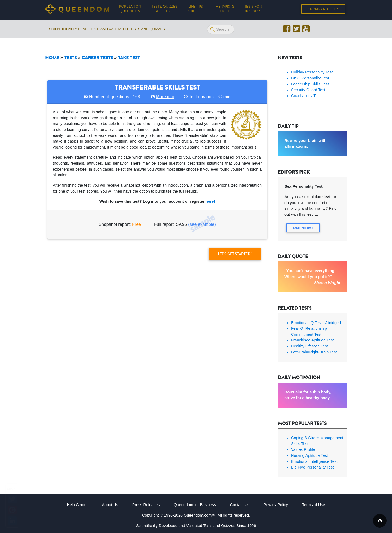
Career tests (97, 58)
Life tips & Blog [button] (195, 10)
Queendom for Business (195, 504)
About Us (110, 504)
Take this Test (304, 228)
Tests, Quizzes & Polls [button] (165, 10)
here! (210, 201)
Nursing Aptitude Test (310, 455)
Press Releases (146, 504)
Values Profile (303, 449)
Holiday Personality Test (312, 72)
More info (165, 97)
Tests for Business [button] (253, 10)
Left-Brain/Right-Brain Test (314, 352)
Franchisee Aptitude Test (312, 340)
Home (52, 58)
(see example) (202, 224)
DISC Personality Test (310, 78)
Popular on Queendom (133, 10)
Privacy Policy (276, 504)
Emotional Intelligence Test (314, 461)
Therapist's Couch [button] (224, 10)
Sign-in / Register (323, 10)
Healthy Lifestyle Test (310, 346)
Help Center (77, 504)
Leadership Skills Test (310, 84)
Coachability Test (306, 96)
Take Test (129, 58)
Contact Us (240, 504)
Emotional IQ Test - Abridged (316, 322)
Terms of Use (314, 504)
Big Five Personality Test (312, 467)
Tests (71, 58)
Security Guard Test (308, 90)
